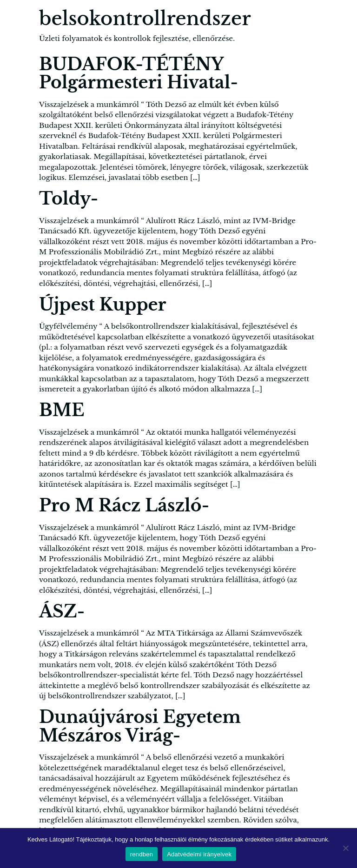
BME (62, 410)
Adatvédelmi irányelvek (199, 854)
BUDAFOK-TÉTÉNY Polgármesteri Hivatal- (139, 74)
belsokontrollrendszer (145, 19)
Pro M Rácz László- (124, 506)
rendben (142, 854)
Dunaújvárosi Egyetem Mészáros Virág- (140, 726)
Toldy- (69, 199)
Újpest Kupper (102, 305)
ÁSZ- (62, 612)
